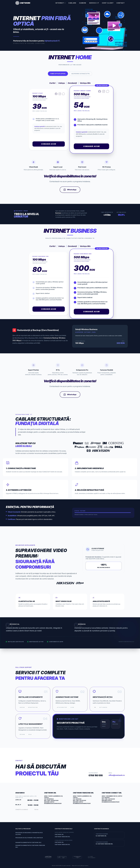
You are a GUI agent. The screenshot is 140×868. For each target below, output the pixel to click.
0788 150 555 (96, 775)
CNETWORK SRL (59, 834)
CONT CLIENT (108, 3)
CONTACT (121, 3)
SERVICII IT (94, 3)
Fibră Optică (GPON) (58, 74)
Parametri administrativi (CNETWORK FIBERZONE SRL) (30, 846)
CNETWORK (59, 866)
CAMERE (83, 3)
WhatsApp (70, 190)
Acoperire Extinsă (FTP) (81, 74)
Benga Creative (85, 866)
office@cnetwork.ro (117, 775)
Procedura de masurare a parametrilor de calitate (29, 834)
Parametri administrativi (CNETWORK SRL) (28, 842)
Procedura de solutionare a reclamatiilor (29, 838)
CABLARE (72, 3)
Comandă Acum (49, 144)
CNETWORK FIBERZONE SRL (62, 837)
